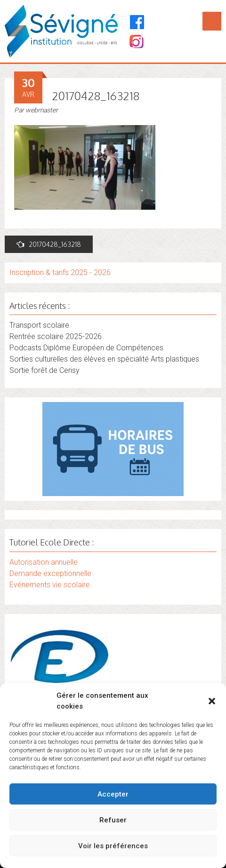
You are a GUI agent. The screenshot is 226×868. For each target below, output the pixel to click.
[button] (212, 701)
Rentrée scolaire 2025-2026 (56, 336)
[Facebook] (137, 22)
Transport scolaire (39, 325)
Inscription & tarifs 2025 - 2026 (60, 272)
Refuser (113, 820)
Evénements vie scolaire (50, 585)
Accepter (113, 794)
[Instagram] (136, 43)
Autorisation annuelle (44, 562)
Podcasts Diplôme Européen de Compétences (86, 348)
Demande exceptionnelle (50, 573)
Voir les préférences (113, 846)
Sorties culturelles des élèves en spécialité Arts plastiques (104, 359)
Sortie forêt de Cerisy (44, 370)
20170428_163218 (49, 244)
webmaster (42, 110)
